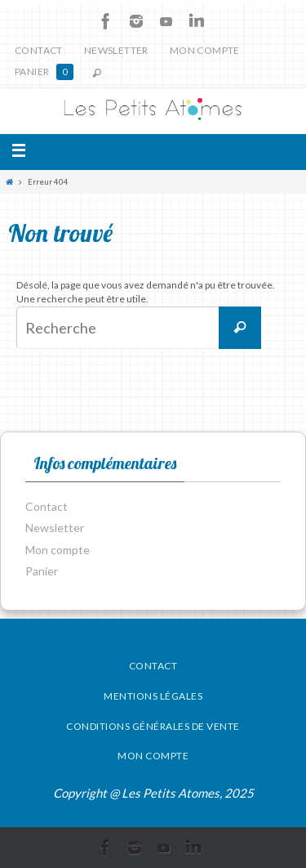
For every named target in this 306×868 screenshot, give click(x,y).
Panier (44, 72)
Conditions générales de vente (153, 726)
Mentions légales (153, 696)
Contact (39, 50)
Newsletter (116, 50)
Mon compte (205, 50)
